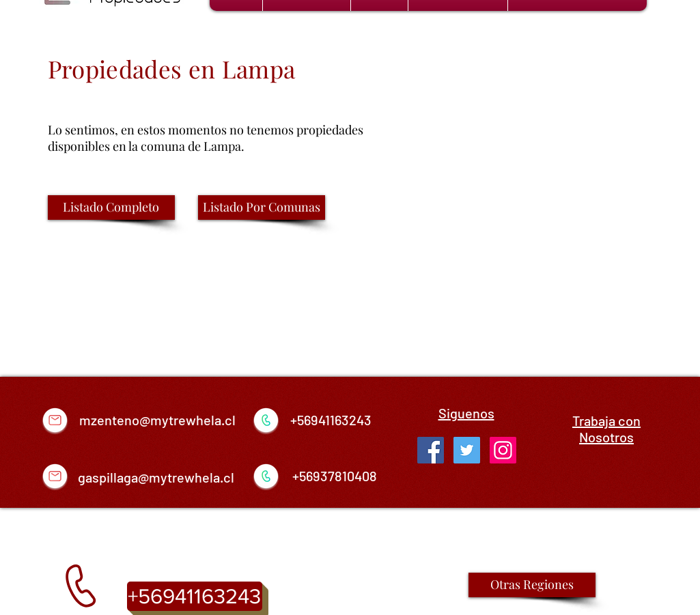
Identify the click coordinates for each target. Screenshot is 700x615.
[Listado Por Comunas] (262, 208)
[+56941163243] (195, 596)
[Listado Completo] (111, 208)
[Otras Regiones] (532, 585)
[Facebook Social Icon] (431, 450)
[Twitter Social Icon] (467, 450)
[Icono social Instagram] (503, 450)
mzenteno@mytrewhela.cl (157, 420)
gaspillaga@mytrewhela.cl (156, 477)
